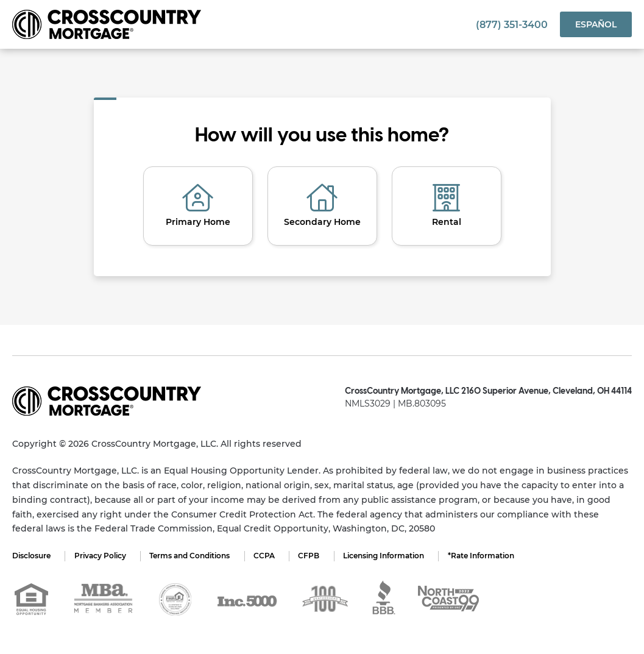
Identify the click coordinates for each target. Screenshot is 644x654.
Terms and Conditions (191, 556)
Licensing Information (388, 556)
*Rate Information (486, 556)
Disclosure (31, 556)
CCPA (267, 556)
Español (596, 24)
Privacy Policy (101, 556)
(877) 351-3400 (512, 25)
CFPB (312, 556)
